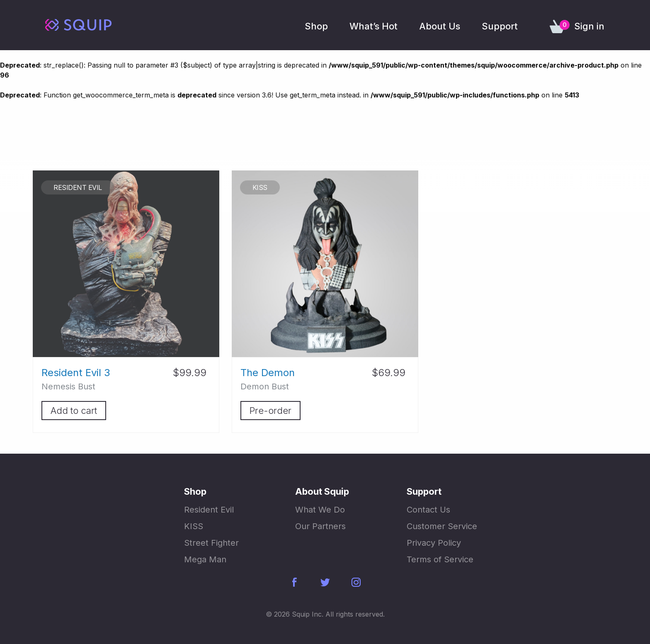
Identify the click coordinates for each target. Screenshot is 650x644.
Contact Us (428, 510)
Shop (316, 26)
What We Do (320, 510)
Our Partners (320, 526)
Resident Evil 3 (76, 373)
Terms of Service (440, 559)
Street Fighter (211, 543)
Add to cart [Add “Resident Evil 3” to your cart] (74, 411)
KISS (194, 526)
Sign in (589, 26)
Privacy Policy (434, 543)
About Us (440, 26)
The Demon (268, 373)
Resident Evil (209, 510)
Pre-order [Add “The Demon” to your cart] (270, 411)
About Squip (322, 491)
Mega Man (205, 559)
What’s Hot (374, 26)
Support (500, 26)
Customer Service (442, 526)
